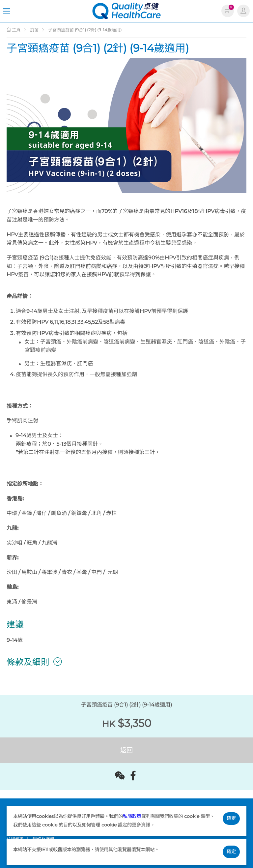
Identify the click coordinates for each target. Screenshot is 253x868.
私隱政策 (132, 816)
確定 (231, 818)
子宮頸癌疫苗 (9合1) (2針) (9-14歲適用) (85, 30)
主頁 (14, 30)
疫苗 (34, 30)
